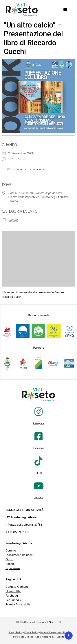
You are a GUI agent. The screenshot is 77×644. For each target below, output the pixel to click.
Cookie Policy (31, 632)
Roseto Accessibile (18, 604)
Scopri (10, 564)
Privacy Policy (15, 632)
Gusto (9, 559)
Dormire (11, 550)
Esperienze (13, 568)
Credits (60, 637)
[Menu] (65, 10)
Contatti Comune (17, 587)
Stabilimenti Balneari (19, 555)
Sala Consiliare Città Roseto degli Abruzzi (35, 193)
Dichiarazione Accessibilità (54, 632)
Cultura (13, 220)
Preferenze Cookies (23, 637)
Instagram (38, 423)
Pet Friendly (13, 600)
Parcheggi (12, 596)
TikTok (39, 473)
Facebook (38, 448)
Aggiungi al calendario (25, 169)
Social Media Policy (45, 637)
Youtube (38, 497)
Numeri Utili (13, 591)
